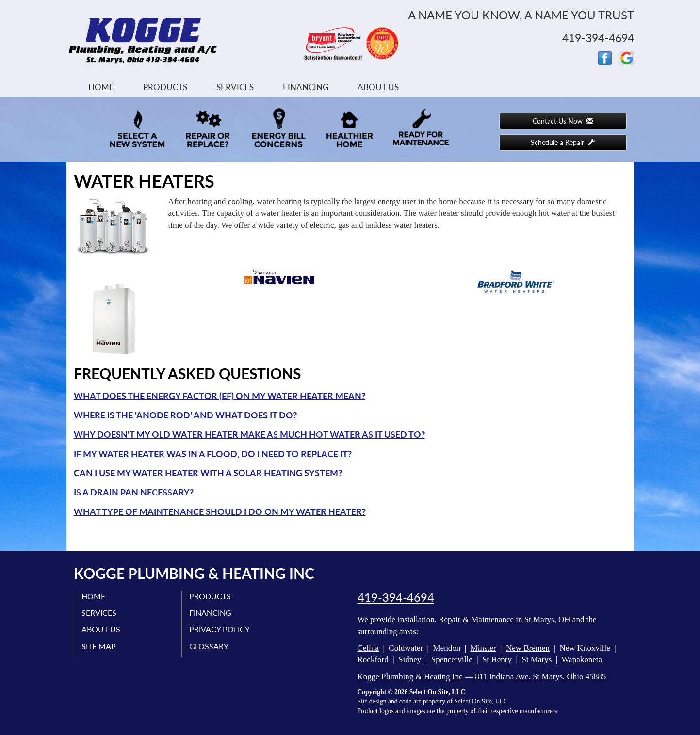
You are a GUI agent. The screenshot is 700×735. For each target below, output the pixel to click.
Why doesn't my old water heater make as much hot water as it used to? (249, 434)
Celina (368, 648)
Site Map (99, 646)
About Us (378, 87)
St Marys (537, 660)
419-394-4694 (396, 597)
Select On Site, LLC (438, 692)
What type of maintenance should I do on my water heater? (220, 511)
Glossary (209, 646)
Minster (483, 648)
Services (235, 87)
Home (101, 87)
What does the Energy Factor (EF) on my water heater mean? (220, 396)
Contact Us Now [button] (563, 121)
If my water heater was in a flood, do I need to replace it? (213, 454)
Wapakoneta (582, 660)
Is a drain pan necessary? (134, 492)
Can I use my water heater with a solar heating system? (208, 473)
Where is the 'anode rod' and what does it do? (185, 415)
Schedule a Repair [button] (563, 142)
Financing (306, 87)
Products (165, 87)
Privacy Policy (220, 629)
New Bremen (528, 648)
